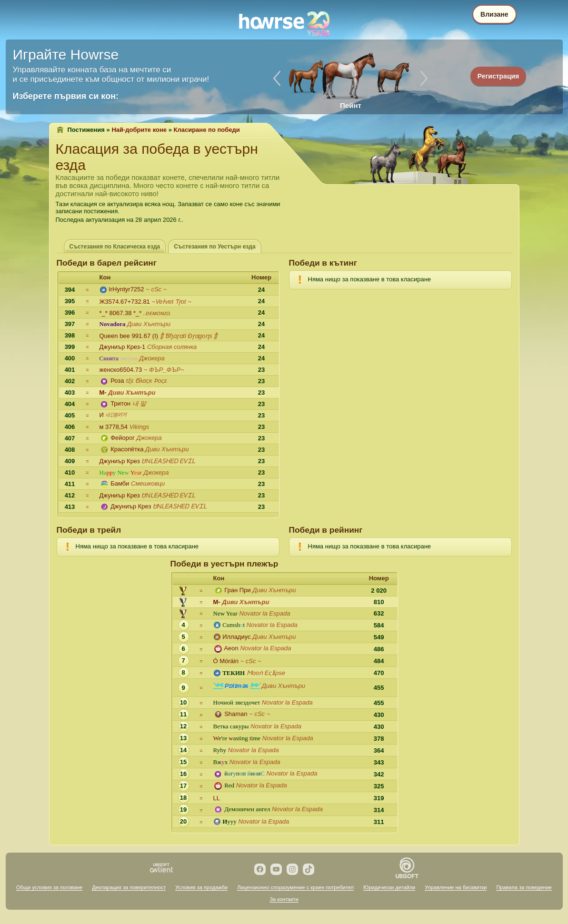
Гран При (237, 590)
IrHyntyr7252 (126, 289)
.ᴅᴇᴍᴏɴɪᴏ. (157, 313)
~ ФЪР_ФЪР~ (164, 370)
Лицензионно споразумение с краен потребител (295, 887)
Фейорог (123, 438)
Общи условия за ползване (49, 887)
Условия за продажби (201, 887)
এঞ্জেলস (116, 415)
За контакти (284, 899)
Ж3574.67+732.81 (125, 302)
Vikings (140, 427)
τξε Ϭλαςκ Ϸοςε (146, 381)
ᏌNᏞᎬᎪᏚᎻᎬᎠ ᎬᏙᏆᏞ (168, 461)
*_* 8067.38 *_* (121, 313)
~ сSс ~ (156, 289)
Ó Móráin (226, 661)
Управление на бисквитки (456, 887)
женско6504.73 (121, 370)
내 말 (140, 403)
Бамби (120, 483)
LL (217, 798)
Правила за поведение (524, 887)
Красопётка (127, 449)
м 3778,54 (114, 427)
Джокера (152, 358)
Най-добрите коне (139, 130)
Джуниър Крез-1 (123, 347)
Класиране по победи (207, 130)
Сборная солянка (172, 347)
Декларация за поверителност (129, 887)
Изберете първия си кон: (66, 96)
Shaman (236, 714)
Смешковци (148, 483)
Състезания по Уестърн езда (214, 247)
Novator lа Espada (264, 613)
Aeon (231, 648)
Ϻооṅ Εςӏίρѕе (266, 673)
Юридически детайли (389, 887)
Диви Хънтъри (149, 324)
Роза (117, 381)
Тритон (120, 403)
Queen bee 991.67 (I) (129, 336)
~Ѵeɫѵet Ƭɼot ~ (171, 302)
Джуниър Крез (120, 461)
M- (103, 392)
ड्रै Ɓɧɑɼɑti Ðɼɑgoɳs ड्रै (189, 336)
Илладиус (236, 637)
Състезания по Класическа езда (115, 247)
